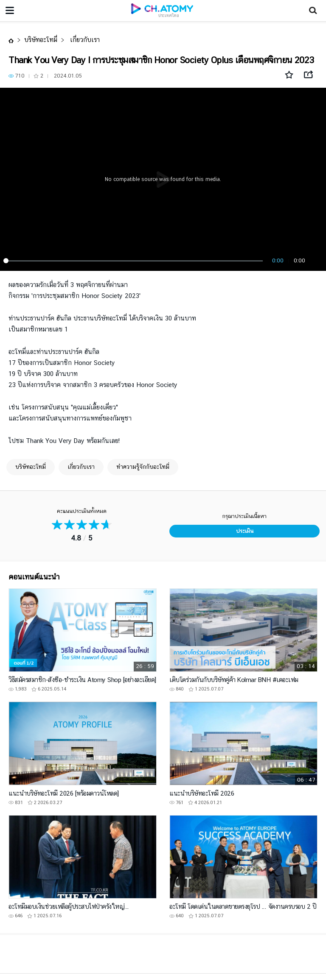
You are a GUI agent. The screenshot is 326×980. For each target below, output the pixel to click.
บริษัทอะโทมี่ (41, 40)
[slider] (135, 261)
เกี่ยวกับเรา (84, 40)
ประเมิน (245, 531)
